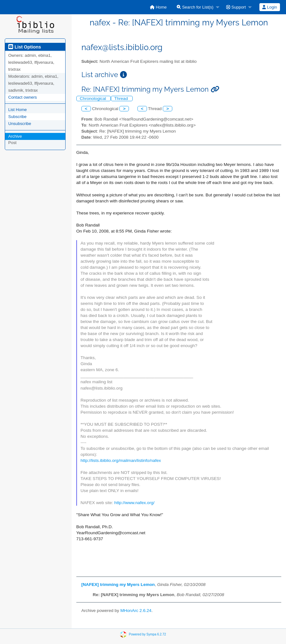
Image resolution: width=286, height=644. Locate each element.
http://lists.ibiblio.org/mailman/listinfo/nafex (121, 460)
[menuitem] (158, 7)
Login (270, 7)
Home (158, 7)
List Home (18, 110)
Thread (122, 99)
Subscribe (17, 117)
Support (236, 7)
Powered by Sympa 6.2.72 (147, 634)
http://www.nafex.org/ (134, 503)
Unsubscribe (20, 124)
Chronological (94, 99)
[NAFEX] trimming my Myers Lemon (118, 585)
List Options (25, 47)
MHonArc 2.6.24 (136, 611)
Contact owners (22, 97)
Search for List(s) (195, 7)
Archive (15, 136)
